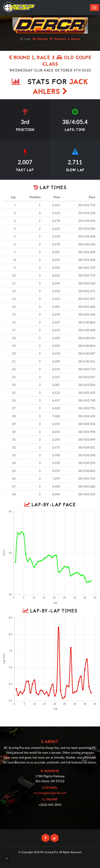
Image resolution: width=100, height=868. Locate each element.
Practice (58, 39)
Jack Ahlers (60, 87)
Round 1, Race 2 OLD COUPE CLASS (50, 61)
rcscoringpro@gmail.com (50, 793)
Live (25, 39)
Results (40, 39)
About (74, 39)
